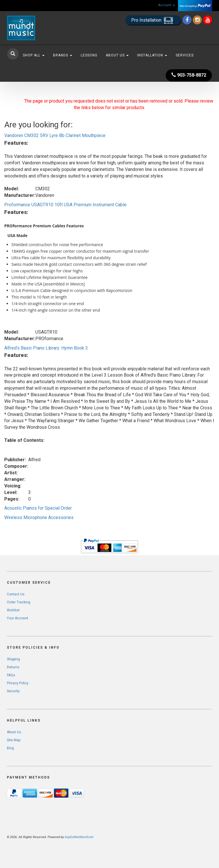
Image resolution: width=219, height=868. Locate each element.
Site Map (14, 740)
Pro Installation (153, 20)
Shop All (34, 55)
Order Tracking (19, 602)
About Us (117, 55)
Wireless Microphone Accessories (39, 517)
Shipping (13, 659)
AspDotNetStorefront (79, 837)
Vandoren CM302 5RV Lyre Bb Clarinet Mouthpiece (55, 135)
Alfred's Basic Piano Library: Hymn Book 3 (46, 348)
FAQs (11, 675)
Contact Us (16, 594)
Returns (13, 667)
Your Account (18, 618)
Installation (152, 55)
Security (13, 691)
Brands (63, 55)
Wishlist (13, 610)
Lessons (89, 55)
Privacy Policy (18, 683)
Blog (10, 748)
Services (185, 55)
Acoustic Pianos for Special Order (38, 508)
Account (167, 5)
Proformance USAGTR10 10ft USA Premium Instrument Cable (65, 205)
